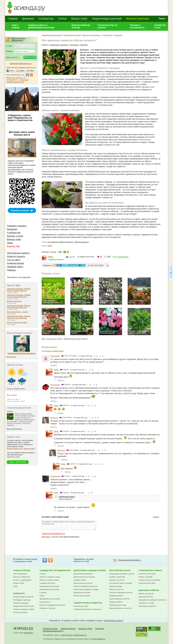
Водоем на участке (117, 580)
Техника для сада (81, 606)
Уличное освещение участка (121, 592)
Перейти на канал (20, 210)
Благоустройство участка (81, 26)
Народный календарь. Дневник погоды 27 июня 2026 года (19, 317)
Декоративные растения (52, 35)
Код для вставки (97, 265)
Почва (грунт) (45, 602)
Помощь (11, 270)
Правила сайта (15, 267)
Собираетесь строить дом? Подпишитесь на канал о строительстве (20, 118)
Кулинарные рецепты (147, 606)
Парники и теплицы (47, 608)
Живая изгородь (116, 586)
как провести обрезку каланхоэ (60, 242)
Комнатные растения (72, 35)
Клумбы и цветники (117, 577)
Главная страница (17, 226)
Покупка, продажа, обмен (24, 609)
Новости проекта (16, 256)
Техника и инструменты (137, 26)
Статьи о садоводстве (22, 580)
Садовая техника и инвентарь (88, 603)
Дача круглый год (146, 597)
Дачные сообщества (22, 577)
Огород (43, 574)
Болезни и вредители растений (52, 605)
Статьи (62, 19)
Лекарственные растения (24, 606)
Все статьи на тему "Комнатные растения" (65, 339)
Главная (13, 19)
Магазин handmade (137, 19)
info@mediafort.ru (99, 639)
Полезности (19, 594)
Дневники (28, 19)
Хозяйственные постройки (149, 580)
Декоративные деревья (83, 574)
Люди (10, 243)
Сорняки (43, 592)
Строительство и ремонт (150, 571)
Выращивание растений (49, 586)
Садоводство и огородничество (55, 571)
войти (48, 537)
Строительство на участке (107, 26)
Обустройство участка (120, 571)
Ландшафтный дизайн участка (122, 574)
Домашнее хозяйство (149, 590)
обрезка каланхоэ (82, 242)
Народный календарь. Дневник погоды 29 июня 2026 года (19, 290)
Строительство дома (147, 574)
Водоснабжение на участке (120, 608)
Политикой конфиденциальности (17, 81)
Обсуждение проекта (18, 253)
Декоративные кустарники (84, 577)
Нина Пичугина (67, 635)
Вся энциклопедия (14, 429)
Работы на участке (146, 594)
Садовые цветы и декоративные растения (41, 26)
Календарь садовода (22, 600)
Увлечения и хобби (146, 603)
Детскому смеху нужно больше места (22, 133)
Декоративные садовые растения (90, 571)
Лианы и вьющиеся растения (85, 586)
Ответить (54, 365)
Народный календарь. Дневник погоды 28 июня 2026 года (19, 307)
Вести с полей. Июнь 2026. (17, 322)
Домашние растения (82, 592)
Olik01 (50, 246)
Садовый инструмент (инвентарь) (87, 609)
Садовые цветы (80, 580)
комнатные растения (59, 45)
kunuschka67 (55, 385)
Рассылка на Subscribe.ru (129, 560)
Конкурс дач (13, 246)
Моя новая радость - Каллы (17, 312)
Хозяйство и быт (160, 26)
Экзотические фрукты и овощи (86, 589)
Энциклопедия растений (107, 19)
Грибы (42, 596)
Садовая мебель (116, 602)
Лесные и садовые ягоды (50, 577)
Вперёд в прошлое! (14, 301)
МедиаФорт (28, 633)
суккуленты (74, 45)
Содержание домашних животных (152, 600)
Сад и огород (16, 26)
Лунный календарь (21, 603)
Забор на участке (116, 589)
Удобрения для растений (50, 599)
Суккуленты (107, 35)
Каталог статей (15, 236)
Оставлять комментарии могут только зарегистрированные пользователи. (69, 525)
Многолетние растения (83, 583)
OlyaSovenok (55, 476)
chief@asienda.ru (80, 635)
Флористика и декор (82, 596)
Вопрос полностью (15, 449)
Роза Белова (55, 356)
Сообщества (46, 19)
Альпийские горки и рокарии (121, 583)
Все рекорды (11, 357)
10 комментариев (122, 257)
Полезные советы (20, 612)
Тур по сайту (14, 260)
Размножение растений (49, 589)
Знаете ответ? (29, 449)
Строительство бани (147, 583)
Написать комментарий (54, 351)
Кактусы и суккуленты (92, 35)
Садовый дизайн (116, 596)
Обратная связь (50, 629)
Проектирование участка (119, 599)
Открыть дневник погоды (16, 389)
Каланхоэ (118, 35)
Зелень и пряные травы (49, 580)
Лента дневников (20, 574)
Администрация (15, 263)
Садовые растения (47, 583)
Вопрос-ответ (79, 19)
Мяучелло (54, 418)
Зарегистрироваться (53, 534)
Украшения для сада (118, 605)
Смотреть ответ (13, 457)
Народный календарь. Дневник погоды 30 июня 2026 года (19, 296)
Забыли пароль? (12, 57)
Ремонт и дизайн (145, 577)
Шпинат (10, 411)
